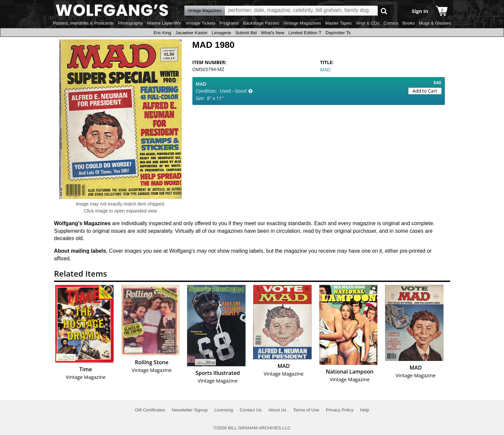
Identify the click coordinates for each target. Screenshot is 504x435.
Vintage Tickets (200, 23)
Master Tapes (339, 23)
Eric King (162, 33)
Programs (229, 23)
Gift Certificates (150, 410)
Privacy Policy (340, 410)
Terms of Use (306, 410)
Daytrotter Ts (338, 33)
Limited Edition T (305, 33)
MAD (325, 70)
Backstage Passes (261, 23)
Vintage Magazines (302, 23)
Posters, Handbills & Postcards (83, 23)
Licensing (224, 410)
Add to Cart (425, 91)
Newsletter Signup (190, 410)
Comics (391, 23)
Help (365, 410)
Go (384, 11)
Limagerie (221, 33)
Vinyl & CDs (368, 23)
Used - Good (233, 91)
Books (408, 23)
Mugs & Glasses (435, 23)
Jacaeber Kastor (192, 33)
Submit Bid (246, 33)
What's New (273, 33)
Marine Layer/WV (164, 23)
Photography (131, 23)
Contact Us (251, 410)
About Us (277, 410)
